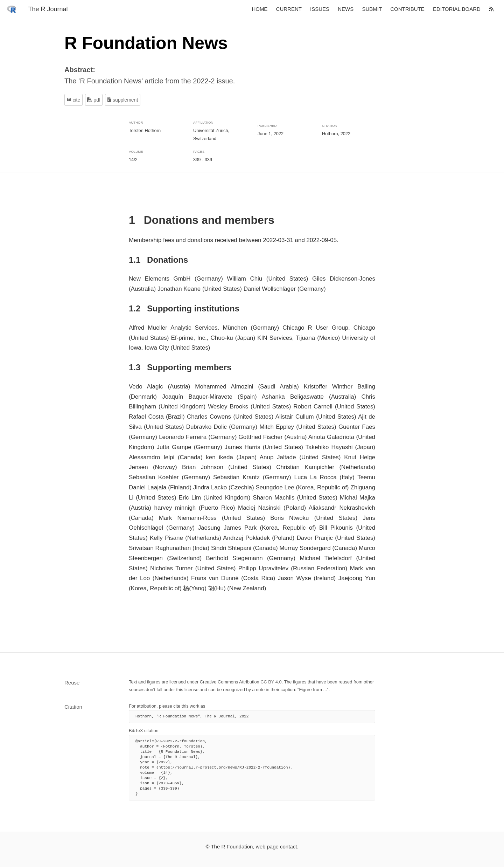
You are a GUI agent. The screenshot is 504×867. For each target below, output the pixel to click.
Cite (74, 100)
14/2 (133, 160)
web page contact (276, 847)
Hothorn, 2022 (336, 134)
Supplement (123, 100)
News (346, 9)
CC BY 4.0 (271, 682)
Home (260, 9)
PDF (94, 100)
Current (289, 9)
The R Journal (48, 9)
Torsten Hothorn (145, 130)
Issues (320, 9)
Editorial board (457, 9)
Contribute (407, 9)
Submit (372, 9)
